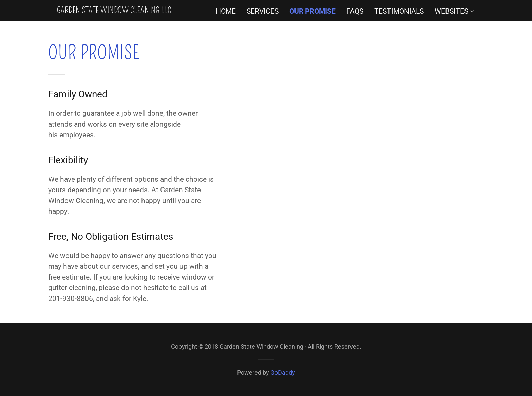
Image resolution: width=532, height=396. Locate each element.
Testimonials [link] (399, 11)
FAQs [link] (355, 11)
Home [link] (226, 11)
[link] (114, 11)
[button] (455, 11)
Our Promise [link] (312, 11)
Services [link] (263, 11)
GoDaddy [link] (283, 372)
